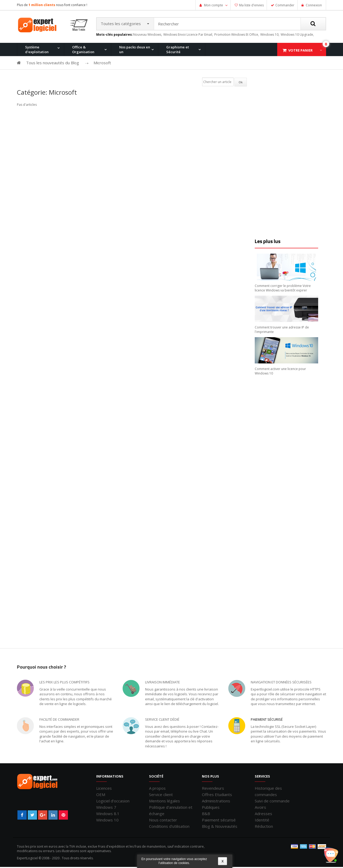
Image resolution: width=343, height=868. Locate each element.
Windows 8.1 (108, 815)
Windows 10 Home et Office (146, 77)
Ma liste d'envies (251, 5)
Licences (104, 789)
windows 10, (270, 36)
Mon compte (214, 5)
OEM (101, 796)
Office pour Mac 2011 (191, 77)
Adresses (263, 815)
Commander (285, 5)
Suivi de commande (272, 802)
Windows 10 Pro (86, 77)
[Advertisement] (288, 158)
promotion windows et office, (237, 36)
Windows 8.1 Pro (137, 77)
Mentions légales (164, 802)
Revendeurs (213, 789)
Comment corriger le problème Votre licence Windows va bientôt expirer (283, 289)
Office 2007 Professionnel (245, 77)
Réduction (264, 827)
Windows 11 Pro (35, 77)
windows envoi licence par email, (188, 36)
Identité (262, 821)
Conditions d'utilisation (169, 827)
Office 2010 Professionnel (43, 77)
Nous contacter (163, 821)
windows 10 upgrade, (297, 36)
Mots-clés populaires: (115, 36)
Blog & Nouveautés (220, 827)
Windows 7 (106, 808)
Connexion (313, 5)
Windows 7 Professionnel (195, 77)
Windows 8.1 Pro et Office (93, 77)
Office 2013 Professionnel (94, 77)
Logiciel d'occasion (113, 802)
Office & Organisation (83, 51)
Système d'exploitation (37, 51)
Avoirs (260, 808)
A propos (157, 789)
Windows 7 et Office (291, 77)
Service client (161, 796)
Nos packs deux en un (135, 51)
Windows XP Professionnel (246, 77)
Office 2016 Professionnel (144, 77)
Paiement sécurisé (267, 720)
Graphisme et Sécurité (178, 51)
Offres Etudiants (217, 796)
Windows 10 (107, 821)
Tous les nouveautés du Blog (53, 64)
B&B (206, 815)
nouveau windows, (148, 36)
